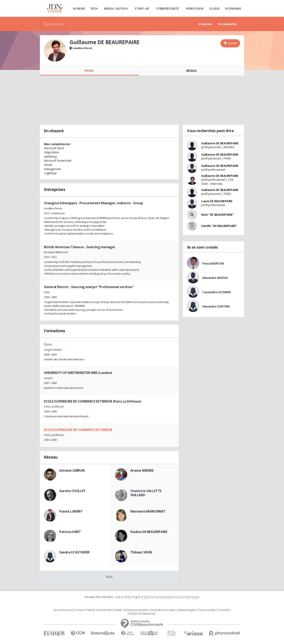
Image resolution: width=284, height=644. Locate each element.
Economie (233, 8)
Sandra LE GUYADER (74, 552)
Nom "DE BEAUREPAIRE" (218, 215)
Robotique (195, 8)
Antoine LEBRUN (72, 470)
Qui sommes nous (63, 610)
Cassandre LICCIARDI (216, 292)
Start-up (142, 8)
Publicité (91, 610)
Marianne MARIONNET (148, 511)
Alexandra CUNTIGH (216, 306)
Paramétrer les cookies (163, 610)
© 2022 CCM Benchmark (142, 614)
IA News (79, 8)
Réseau (191, 71)
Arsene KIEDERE (142, 470)
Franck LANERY (71, 511)
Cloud (215, 8)
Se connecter (227, 24)
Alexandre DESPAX (215, 278)
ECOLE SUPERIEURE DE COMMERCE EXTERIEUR (78, 430)
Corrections (224, 610)
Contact (80, 610)
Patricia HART (70, 532)
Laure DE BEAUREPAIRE (217, 201)
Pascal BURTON (213, 263)
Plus (109, 577)
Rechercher (56, 24)
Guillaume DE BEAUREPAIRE (220, 143)
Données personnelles (136, 610)
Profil (89, 71)
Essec (48, 344)
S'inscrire (205, 24)
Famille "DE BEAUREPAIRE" (219, 226)
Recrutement (105, 610)
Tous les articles (207, 610)
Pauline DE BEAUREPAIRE (149, 532)
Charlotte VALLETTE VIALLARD (146, 493)
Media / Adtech (116, 8)
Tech (94, 8)
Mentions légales (187, 610)
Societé (118, 610)
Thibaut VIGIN (141, 552)
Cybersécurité (168, 8)
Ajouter (232, 43)
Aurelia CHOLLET (72, 491)
